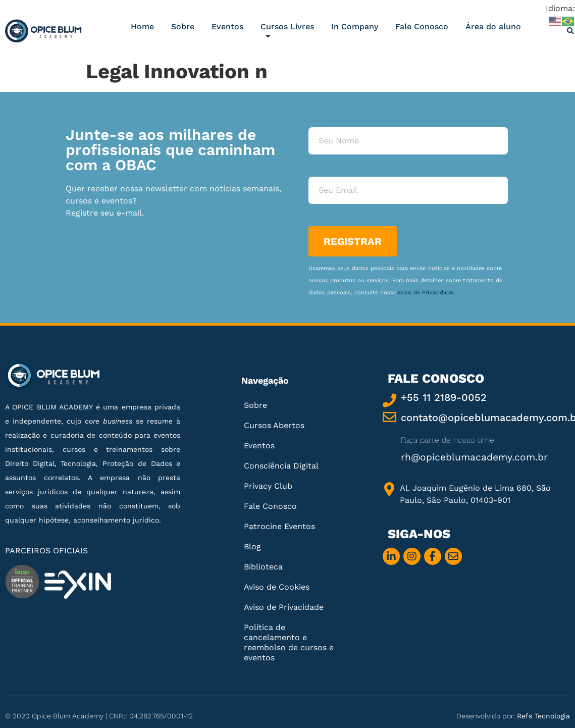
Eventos (227, 27)
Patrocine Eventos (279, 526)
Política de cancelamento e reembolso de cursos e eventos (289, 642)
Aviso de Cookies (277, 587)
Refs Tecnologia (543, 716)
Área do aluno (493, 27)
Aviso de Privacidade (425, 293)
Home (142, 27)
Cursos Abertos (274, 425)
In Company (355, 27)
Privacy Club (268, 486)
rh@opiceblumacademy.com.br (474, 457)
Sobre (183, 27)
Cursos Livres (287, 33)
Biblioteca (263, 567)
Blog (252, 547)
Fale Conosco (422, 27)
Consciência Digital (281, 466)
